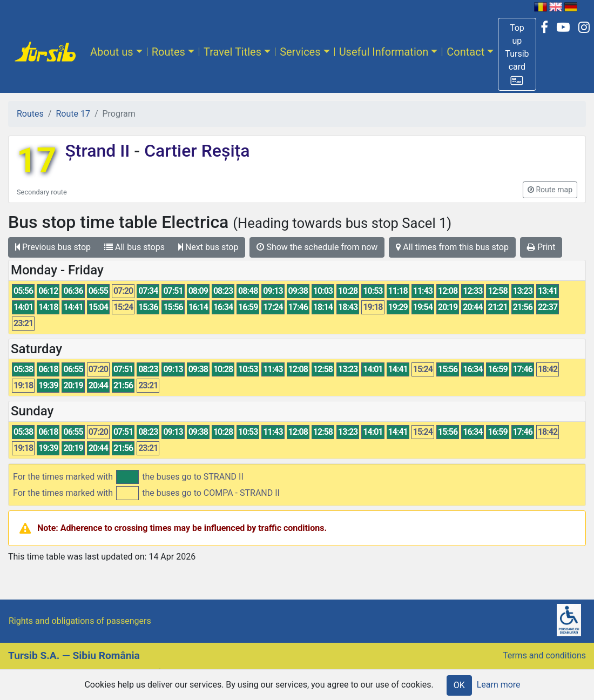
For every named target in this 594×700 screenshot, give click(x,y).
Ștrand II (99, 151)
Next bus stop (208, 247)
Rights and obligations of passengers (80, 621)
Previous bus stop (53, 247)
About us (112, 52)
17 (36, 161)
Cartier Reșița (195, 151)
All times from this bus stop (452, 247)
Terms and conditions (544, 655)
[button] (517, 54)
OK (459, 685)
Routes (168, 52)
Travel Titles (232, 52)
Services (300, 52)
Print (541, 247)
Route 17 (73, 114)
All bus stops (134, 247)
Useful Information (384, 52)
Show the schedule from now (317, 247)
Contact (465, 52)
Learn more (499, 685)
